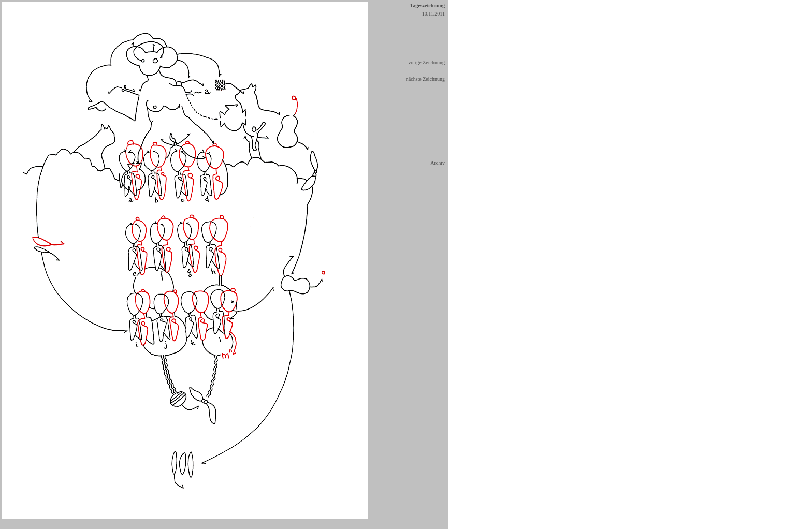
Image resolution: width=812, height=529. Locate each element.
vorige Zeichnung (426, 62)
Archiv (438, 163)
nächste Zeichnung (425, 79)
